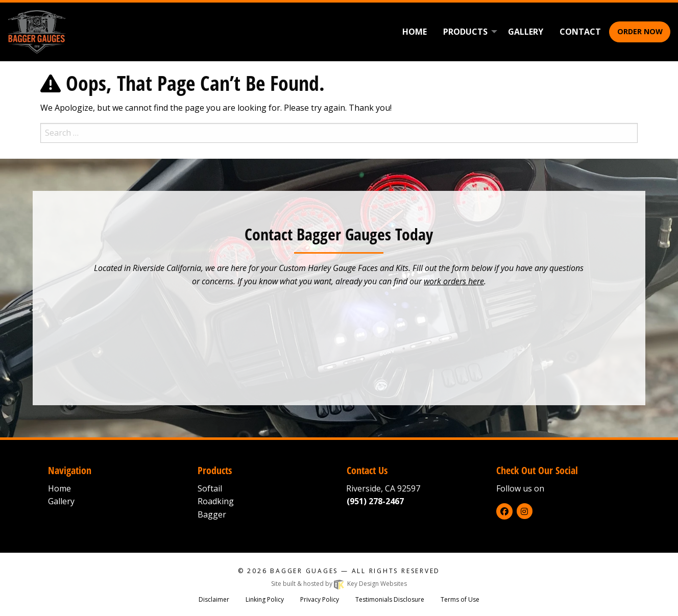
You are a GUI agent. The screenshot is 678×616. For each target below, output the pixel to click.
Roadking (216, 501)
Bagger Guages (304, 571)
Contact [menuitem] (580, 32)
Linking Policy (265, 599)
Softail (210, 488)
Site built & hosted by (339, 584)
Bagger (212, 514)
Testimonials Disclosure (390, 599)
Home (59, 488)
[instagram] (525, 511)
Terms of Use (460, 599)
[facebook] (504, 511)
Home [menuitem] (415, 32)
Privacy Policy (320, 599)
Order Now (640, 31)
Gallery (61, 501)
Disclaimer (214, 599)
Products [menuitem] (465, 32)
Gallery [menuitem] (526, 32)
